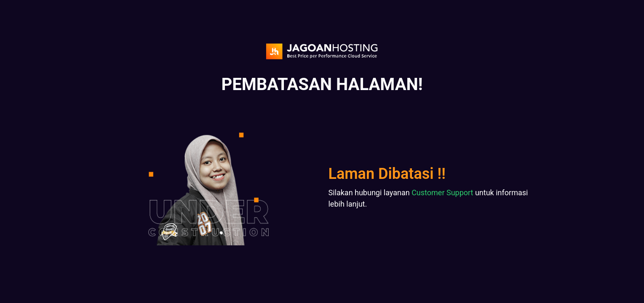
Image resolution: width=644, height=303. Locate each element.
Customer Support (442, 193)
